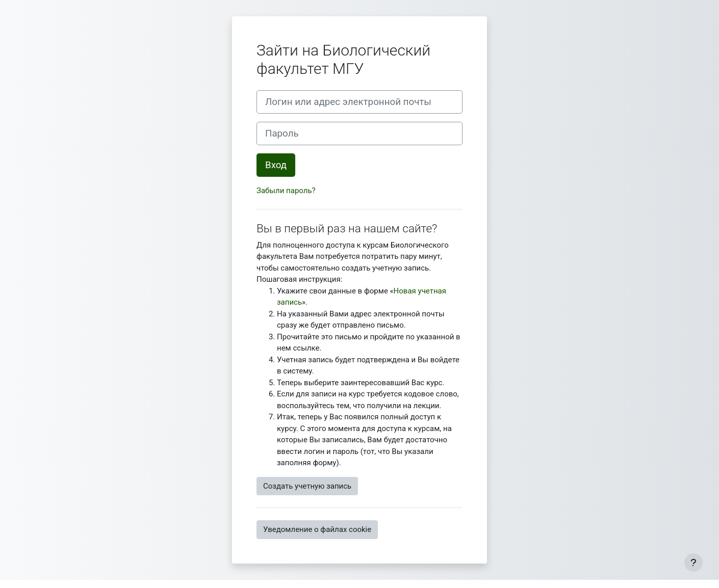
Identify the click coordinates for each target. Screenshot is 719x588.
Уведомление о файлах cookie (317, 529)
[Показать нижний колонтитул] (694, 563)
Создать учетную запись (307, 486)
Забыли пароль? (286, 191)
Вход (276, 165)
